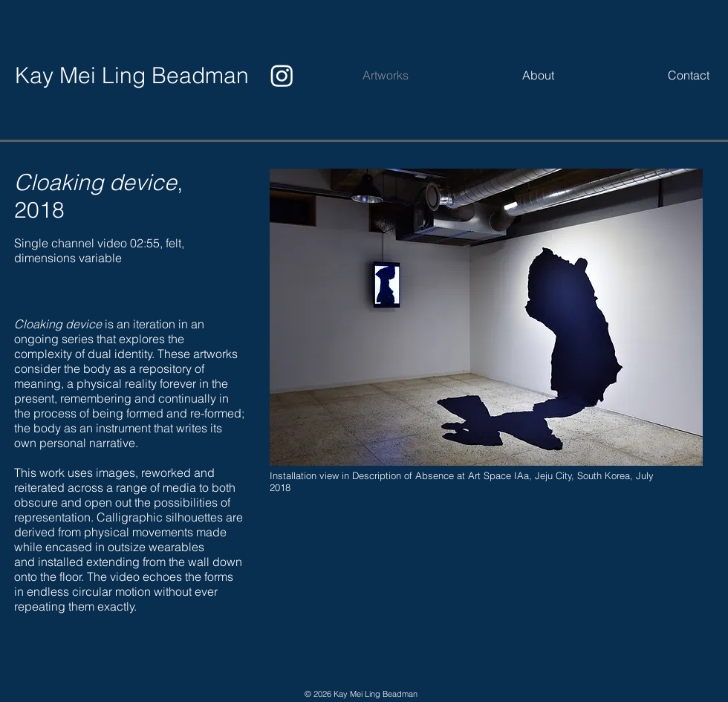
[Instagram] (282, 75)
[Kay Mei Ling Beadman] (132, 76)
